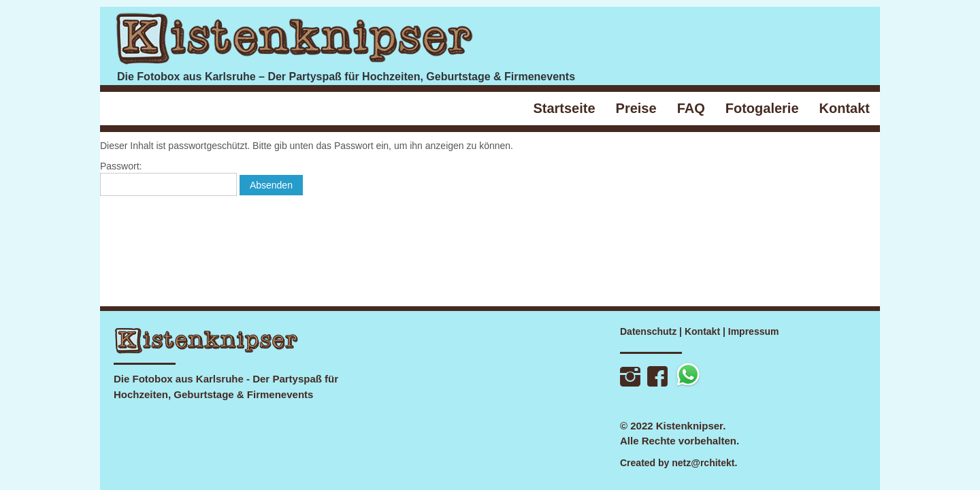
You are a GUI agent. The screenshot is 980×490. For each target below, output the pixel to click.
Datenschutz (648, 331)
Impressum (754, 331)
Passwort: (168, 178)
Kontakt (702, 331)
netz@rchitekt (703, 463)
